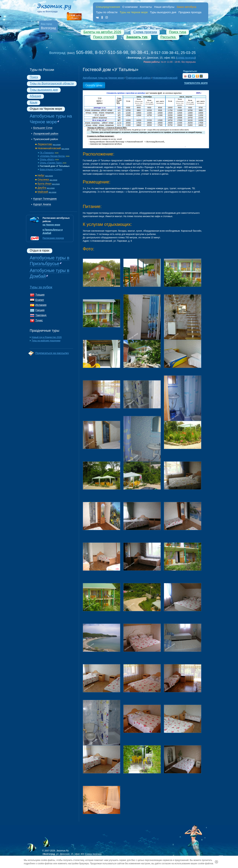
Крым (34, 102)
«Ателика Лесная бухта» (52, 156)
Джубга (42, 188)
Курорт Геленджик (45, 199)
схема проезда (186, 58)
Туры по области (107, 12)
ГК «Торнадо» (47, 153)
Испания (41, 305)
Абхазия (35, 96)
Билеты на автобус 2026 (102, 32)
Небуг (41, 175)
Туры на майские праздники (46, 341)
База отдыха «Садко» (51, 169)
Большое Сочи (43, 128)
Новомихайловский (49, 148)
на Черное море (51, 225)
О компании (130, 7)
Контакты (146, 7)
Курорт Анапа (42, 204)
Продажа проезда (190, 12)
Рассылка (168, 37)
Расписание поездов (53, 238)
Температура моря (196, 83)
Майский (43, 192)
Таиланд (41, 315)
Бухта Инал (44, 184)
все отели (57, 145)
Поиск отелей (104, 37)
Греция (40, 310)
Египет (40, 300)
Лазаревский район (46, 133)
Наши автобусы (164, 7)
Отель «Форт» (47, 159)
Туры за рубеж (41, 287)
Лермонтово (45, 144)
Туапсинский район (46, 139)
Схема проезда (145, 32)
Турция (40, 295)
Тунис (39, 320)
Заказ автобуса (186, 7)
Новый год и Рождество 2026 (47, 337)
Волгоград (48, 28)
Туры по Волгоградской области (52, 83)
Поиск (34, 77)
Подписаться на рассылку (52, 353)
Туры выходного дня (163, 12)
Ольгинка (43, 180)
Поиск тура (178, 32)
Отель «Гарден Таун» (51, 163)
